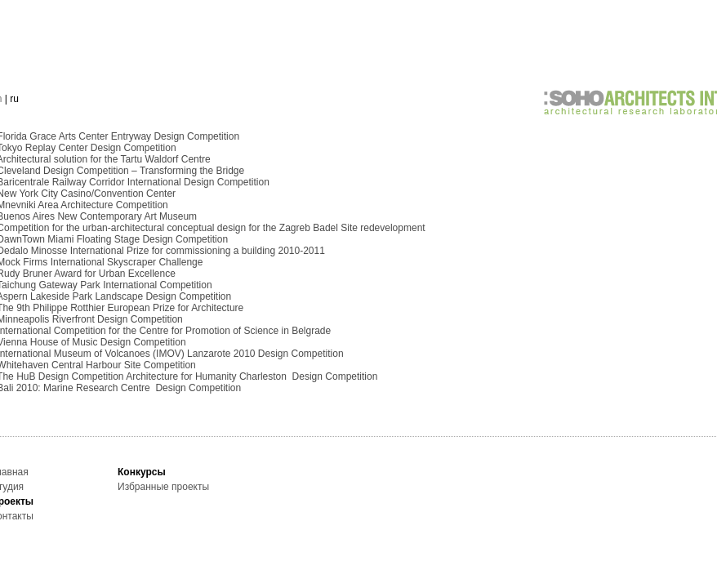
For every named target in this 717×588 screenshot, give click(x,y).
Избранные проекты (163, 487)
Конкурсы (142, 472)
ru (14, 99)
